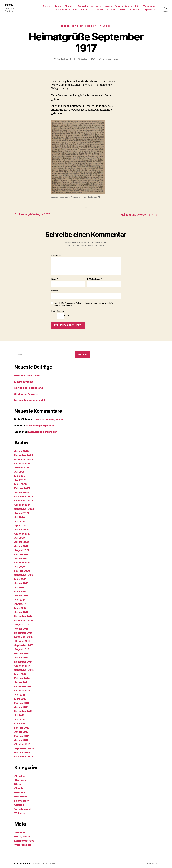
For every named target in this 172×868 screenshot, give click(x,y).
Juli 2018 (20, 585)
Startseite (47, 5)
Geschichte (83, 5)
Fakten (59, 5)
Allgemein (20, 778)
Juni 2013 (20, 692)
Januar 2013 (22, 705)
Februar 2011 (22, 734)
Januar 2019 (22, 581)
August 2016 (22, 622)
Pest (75, 8)
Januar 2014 (22, 680)
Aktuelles (20, 774)
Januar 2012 (22, 729)
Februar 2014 (22, 676)
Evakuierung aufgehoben (41, 423)
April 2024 (21, 523)
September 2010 (24, 746)
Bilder (18, 782)
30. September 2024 (86, 57)
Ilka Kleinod (65, 57)
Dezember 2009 (24, 754)
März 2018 (21, 589)
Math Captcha (58, 309)
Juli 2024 (20, 515)
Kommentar (57, 253)
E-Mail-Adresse (95, 277)
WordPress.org (23, 842)
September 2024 (24, 507)
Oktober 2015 (23, 639)
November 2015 (24, 635)
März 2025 (21, 482)
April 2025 (21, 478)
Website (55, 288)
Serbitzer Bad (97, 8)
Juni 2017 (20, 597)
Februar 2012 (22, 725)
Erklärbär (111, 8)
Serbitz (10, 5)
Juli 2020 (20, 564)
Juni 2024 (20, 519)
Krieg (138, 5)
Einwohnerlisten (122, 5)
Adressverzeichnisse (102, 5)
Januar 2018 (22, 593)
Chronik (69, 5)
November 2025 (24, 457)
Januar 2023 (22, 540)
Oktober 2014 (23, 663)
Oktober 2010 (23, 742)
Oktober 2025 (23, 461)
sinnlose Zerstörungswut (29, 385)
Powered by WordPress (44, 861)
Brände (84, 8)
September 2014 (24, 668)
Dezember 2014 (24, 659)
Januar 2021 (22, 556)
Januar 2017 (22, 610)
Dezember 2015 (24, 630)
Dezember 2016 (24, 614)
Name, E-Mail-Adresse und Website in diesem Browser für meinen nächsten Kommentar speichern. (84, 302)
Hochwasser (22, 798)
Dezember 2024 (24, 494)
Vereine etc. (149, 5)
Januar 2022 (22, 544)
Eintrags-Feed (23, 834)
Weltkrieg (106, 24)
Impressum (149, 8)
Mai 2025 (20, 474)
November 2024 (24, 498)
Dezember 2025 (24, 453)
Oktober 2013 (23, 688)
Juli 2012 (20, 713)
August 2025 (22, 465)
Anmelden (20, 830)
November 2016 (24, 618)
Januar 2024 (22, 527)
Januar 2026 (22, 449)
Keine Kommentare (111, 57)
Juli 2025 (20, 469)
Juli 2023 (20, 536)
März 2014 (21, 672)
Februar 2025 (22, 486)
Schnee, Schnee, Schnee (50, 417)
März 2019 (21, 577)
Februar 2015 (22, 651)
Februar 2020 (22, 569)
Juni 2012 (20, 717)
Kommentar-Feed (25, 838)
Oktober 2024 (23, 503)
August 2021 (22, 548)
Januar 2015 (22, 655)
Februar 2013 (22, 701)
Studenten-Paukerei (26, 392)
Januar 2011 (22, 738)
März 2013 (21, 696)
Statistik (19, 802)
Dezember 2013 (24, 684)
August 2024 (22, 511)
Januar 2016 (22, 626)
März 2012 (21, 721)
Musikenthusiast (24, 379)
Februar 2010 (22, 750)
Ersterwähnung (63, 8)
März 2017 (21, 606)
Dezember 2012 (24, 709)
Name (55, 277)
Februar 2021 (22, 552)
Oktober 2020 (23, 560)
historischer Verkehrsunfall (31, 398)
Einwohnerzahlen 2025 (28, 373)
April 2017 (20, 602)
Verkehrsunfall (23, 807)
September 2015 (24, 643)
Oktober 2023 (23, 531)
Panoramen (136, 8)
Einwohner (77, 24)
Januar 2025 (22, 490)
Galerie (121, 8)
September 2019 (24, 573)
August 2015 (22, 647)
